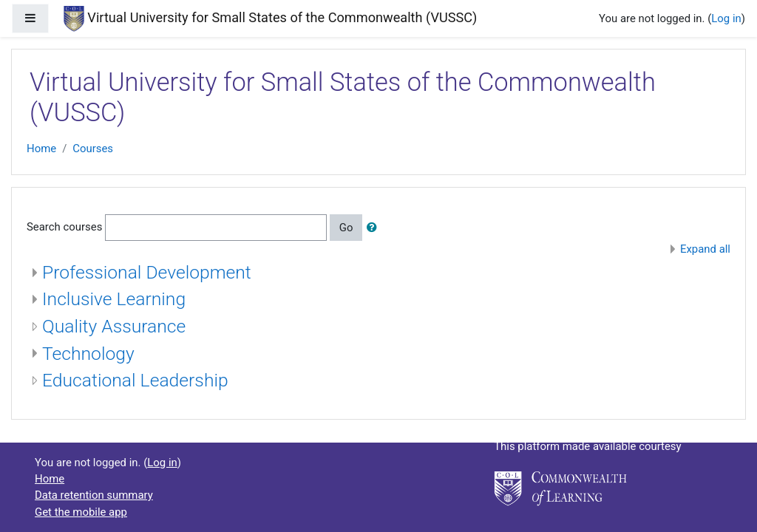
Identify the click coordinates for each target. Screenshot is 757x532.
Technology (88, 354)
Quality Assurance (114, 326)
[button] (375, 228)
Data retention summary (94, 495)
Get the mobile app (81, 512)
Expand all (705, 249)
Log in (726, 18)
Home (41, 149)
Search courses (64, 227)
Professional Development (147, 272)
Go (346, 228)
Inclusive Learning (114, 299)
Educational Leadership (135, 380)
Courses (93, 149)
